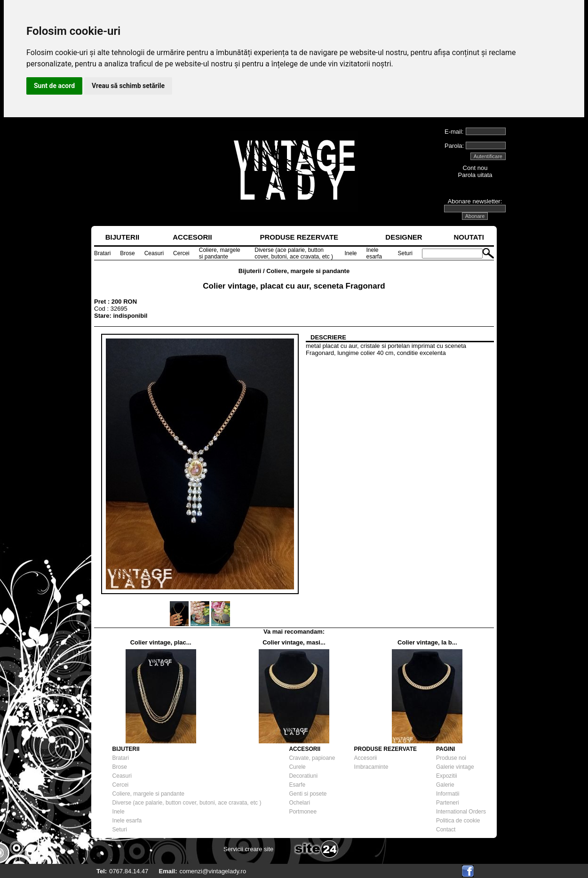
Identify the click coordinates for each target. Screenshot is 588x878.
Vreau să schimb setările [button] (128, 86)
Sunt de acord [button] (54, 86)
